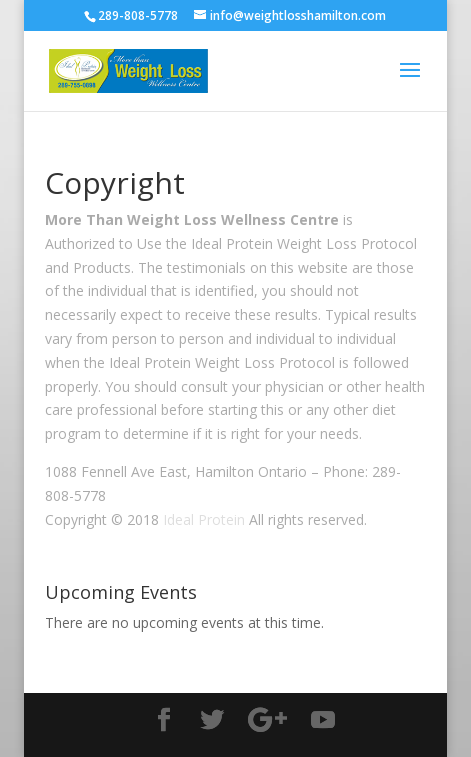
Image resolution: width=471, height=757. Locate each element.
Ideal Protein (204, 519)
